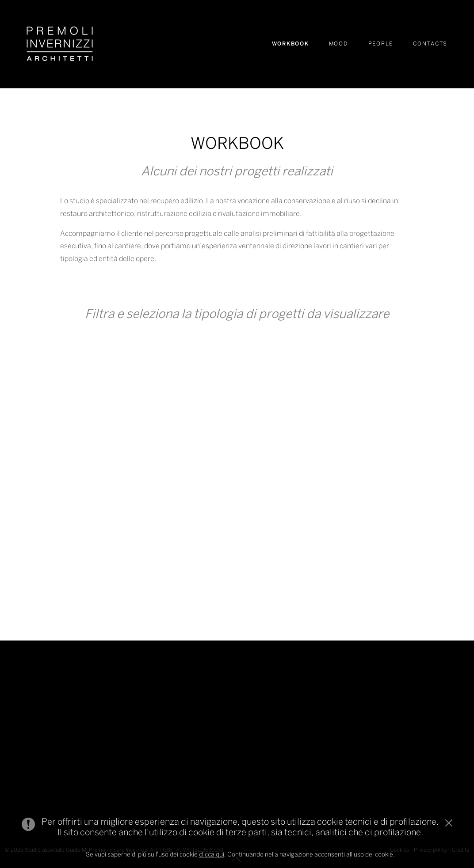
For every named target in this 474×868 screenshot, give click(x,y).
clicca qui (212, 855)
